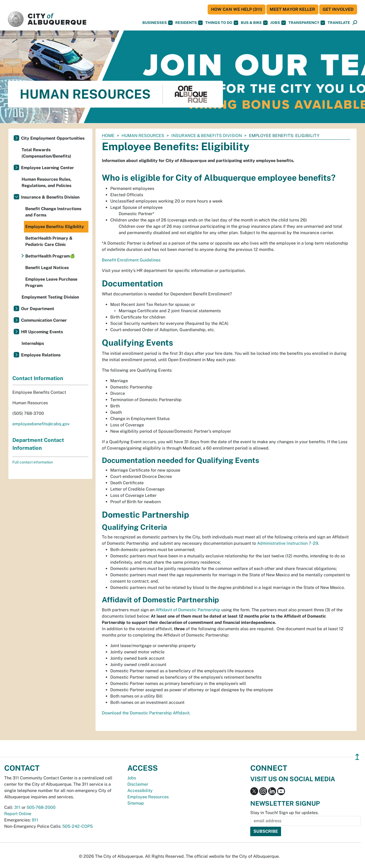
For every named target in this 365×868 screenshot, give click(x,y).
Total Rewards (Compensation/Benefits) (46, 153)
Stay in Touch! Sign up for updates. (284, 813)
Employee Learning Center (47, 168)
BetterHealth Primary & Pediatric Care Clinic (49, 241)
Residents (189, 23)
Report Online (18, 814)
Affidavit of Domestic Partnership (188, 610)
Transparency (307, 23)
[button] (339, 23)
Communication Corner (44, 320)
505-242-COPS (78, 826)
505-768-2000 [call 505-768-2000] (41, 807)
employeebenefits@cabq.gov (41, 424)
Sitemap (136, 803)
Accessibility (140, 791)
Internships (33, 343)
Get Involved (338, 9)
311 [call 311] (17, 807)
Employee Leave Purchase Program (51, 282)
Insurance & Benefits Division (207, 136)
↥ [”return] (357, 757)
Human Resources (143, 136)
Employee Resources (148, 797)
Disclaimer (138, 784)
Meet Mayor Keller (292, 9)
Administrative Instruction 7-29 (288, 543)
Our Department (38, 309)
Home (108, 136)
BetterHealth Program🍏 (50, 256)
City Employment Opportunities (53, 138)
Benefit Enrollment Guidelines (131, 260)
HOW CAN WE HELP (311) (237, 9)
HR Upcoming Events (42, 332)
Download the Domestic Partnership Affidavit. (146, 713)
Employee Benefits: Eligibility (55, 227)
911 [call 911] (35, 820)
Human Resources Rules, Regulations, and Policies (46, 182)
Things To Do (222, 23)
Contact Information (38, 378)
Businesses (157, 23)
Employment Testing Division (50, 297)
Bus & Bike (254, 23)
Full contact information (33, 462)
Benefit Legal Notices (47, 268)
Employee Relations (41, 355)
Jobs (278, 23)
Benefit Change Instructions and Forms (53, 212)
